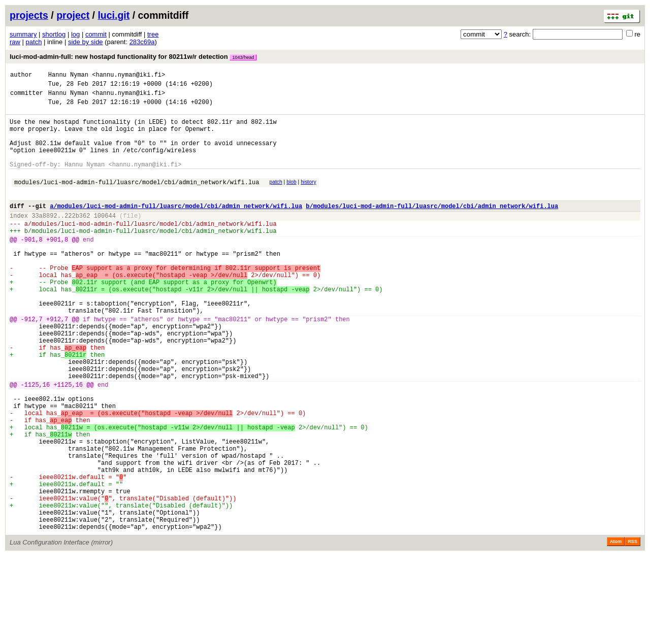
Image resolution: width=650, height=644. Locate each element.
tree (153, 34)
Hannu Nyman (68, 76)
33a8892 (44, 238)
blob (291, 199)
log (75, 34)
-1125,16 (36, 442)
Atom (616, 630)
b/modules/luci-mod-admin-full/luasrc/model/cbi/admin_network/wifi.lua (432, 227)
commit (96, 34)
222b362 (77, 238)
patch (34, 42)
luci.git (113, 15)
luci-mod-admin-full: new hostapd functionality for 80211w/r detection (133, 57)
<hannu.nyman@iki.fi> (128, 76)
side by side (86, 42)
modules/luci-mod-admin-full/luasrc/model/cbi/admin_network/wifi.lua (137, 200)
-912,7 (32, 363)
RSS (632, 630)
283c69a (142, 42)
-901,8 (32, 267)
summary (23, 34)
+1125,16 (68, 442)
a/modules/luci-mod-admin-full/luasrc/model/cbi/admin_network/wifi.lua (176, 227)
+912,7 (57, 363)
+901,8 (57, 267)
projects (29, 15)
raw (15, 42)
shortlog (54, 34)
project (73, 15)
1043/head (243, 57)
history (308, 199)
